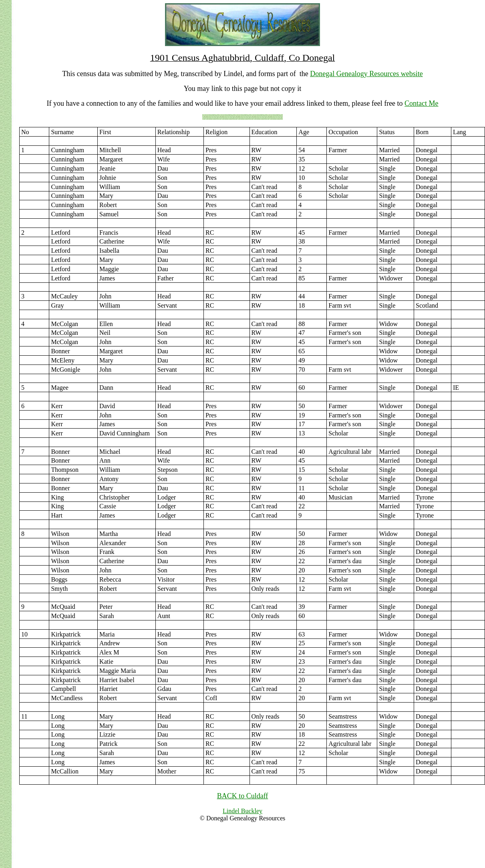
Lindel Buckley (242, 811)
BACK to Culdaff (243, 796)
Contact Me (421, 103)
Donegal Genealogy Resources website (366, 74)
